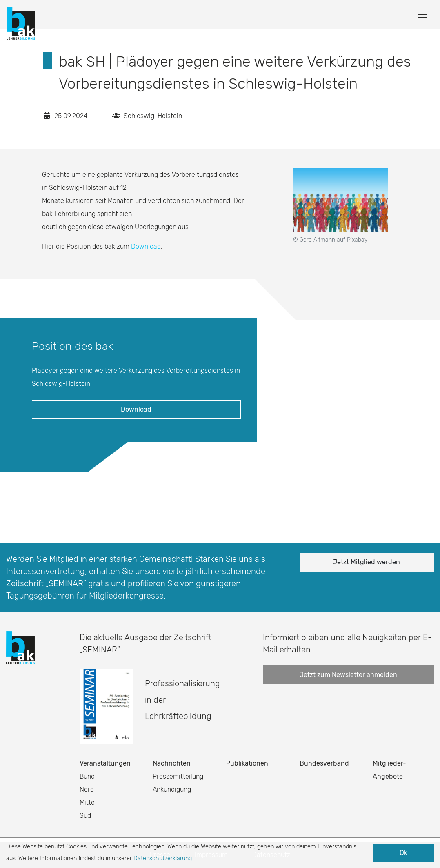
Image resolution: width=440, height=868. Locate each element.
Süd (85, 816)
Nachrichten (172, 763)
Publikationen (247, 763)
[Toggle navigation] (422, 14)
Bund (87, 776)
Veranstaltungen (105, 763)
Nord (87, 789)
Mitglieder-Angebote (389, 770)
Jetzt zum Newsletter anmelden (348, 675)
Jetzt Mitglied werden (367, 562)
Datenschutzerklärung (163, 858)
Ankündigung (172, 789)
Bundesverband (324, 763)
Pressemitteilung (178, 776)
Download (146, 246)
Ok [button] (403, 853)
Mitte (87, 802)
